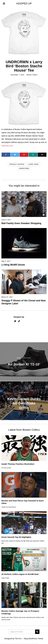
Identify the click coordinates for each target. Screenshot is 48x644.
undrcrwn (24, 168)
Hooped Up (19, 317)
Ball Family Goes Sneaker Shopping (21, 223)
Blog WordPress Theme (34, 639)
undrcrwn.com (7, 146)
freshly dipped (17, 164)
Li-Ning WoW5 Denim (13, 265)
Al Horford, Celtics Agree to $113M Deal (20, 574)
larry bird (33, 164)
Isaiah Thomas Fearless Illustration (18, 464)
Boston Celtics (32, 75)
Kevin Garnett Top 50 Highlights (16, 537)
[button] (37, 632)
